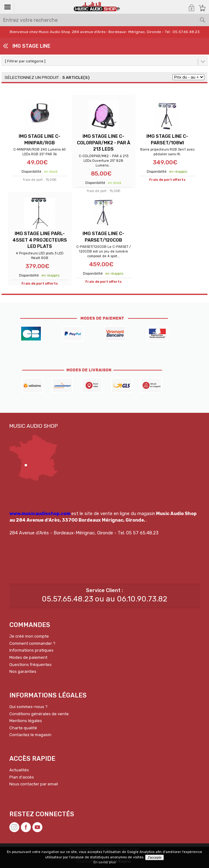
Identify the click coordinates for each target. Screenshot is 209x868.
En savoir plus (104, 862)
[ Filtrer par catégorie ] (25, 61)
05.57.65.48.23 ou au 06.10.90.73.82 (104, 599)
